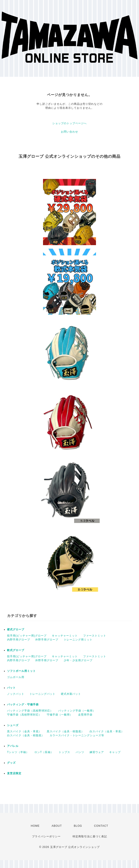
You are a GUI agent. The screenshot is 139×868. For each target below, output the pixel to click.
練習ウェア (97, 752)
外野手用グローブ (47, 640)
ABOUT (57, 826)
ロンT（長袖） (44, 752)
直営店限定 (14, 773)
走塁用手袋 (85, 715)
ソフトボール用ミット (21, 671)
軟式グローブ (16, 650)
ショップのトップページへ (69, 123)
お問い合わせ (69, 132)
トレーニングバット (42, 694)
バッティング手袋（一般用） (77, 711)
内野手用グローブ (19, 640)
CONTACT (101, 826)
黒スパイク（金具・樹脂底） (65, 731)
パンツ (80, 752)
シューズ (13, 725)
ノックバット (16, 694)
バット (11, 688)
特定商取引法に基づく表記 (90, 836)
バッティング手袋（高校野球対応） (30, 711)
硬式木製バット (71, 694)
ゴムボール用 (16, 677)
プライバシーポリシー (46, 836)
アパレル (13, 746)
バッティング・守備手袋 (23, 705)
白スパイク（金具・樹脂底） (26, 735)
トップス (64, 752)
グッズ (11, 763)
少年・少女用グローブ (78, 660)
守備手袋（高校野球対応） (24, 715)
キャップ (115, 752)
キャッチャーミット (65, 636)
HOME (35, 826)
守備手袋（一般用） (60, 715)
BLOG (78, 826)
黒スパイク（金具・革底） (24, 731)
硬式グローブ (16, 629)
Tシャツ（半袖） (18, 752)
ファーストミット (95, 636)
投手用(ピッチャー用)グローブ (27, 636)
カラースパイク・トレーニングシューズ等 (77, 735)
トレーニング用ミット (78, 640)
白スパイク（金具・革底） (107, 731)
